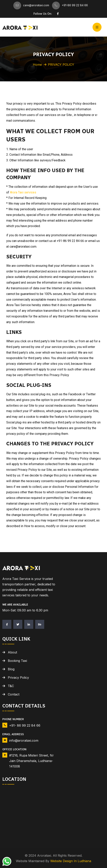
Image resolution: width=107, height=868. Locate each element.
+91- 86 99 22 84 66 (25, 725)
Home (37, 65)
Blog (11, 669)
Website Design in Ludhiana (71, 861)
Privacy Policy (18, 678)
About (12, 652)
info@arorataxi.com (24, 740)
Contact (14, 694)
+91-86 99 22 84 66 (75, 5)
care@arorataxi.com (36, 5)
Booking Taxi (17, 661)
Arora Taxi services (23, 192)
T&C (11, 686)
